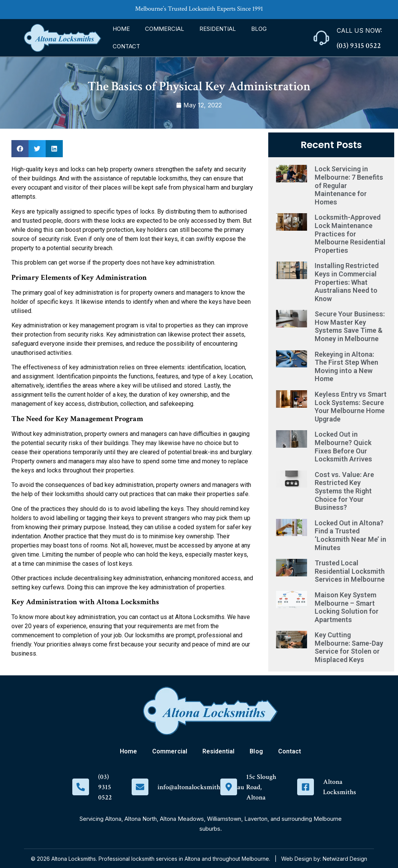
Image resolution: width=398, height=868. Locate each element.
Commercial (165, 29)
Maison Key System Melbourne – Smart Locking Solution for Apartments (347, 607)
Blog (259, 29)
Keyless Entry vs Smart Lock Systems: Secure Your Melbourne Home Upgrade (351, 407)
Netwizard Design (345, 859)
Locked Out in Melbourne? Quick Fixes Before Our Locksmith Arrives (343, 447)
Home (121, 29)
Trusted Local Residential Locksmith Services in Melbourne (350, 571)
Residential (218, 29)
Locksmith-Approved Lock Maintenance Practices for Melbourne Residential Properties (350, 234)
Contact (126, 46)
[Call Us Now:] (321, 38)
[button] (20, 149)
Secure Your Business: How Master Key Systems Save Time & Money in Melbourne (350, 326)
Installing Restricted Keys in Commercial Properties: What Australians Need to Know (347, 282)
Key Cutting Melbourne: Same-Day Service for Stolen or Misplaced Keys (349, 647)
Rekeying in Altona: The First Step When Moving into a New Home (346, 367)
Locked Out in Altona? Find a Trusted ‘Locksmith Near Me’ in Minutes (350, 535)
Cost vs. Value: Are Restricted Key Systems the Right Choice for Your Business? (344, 491)
